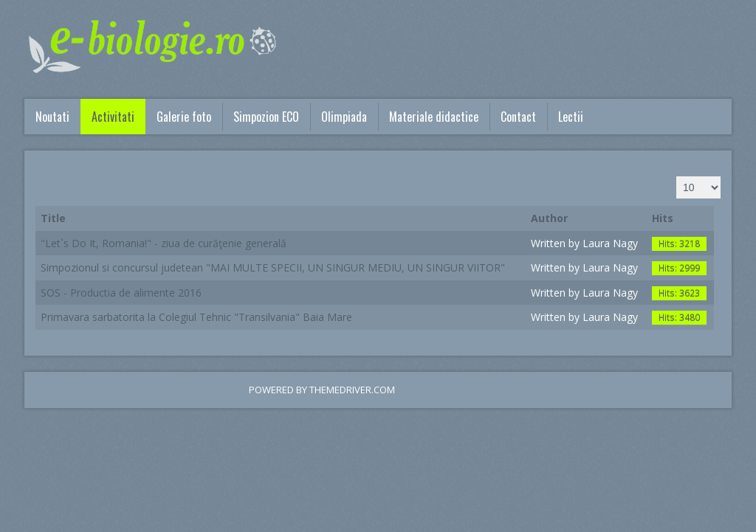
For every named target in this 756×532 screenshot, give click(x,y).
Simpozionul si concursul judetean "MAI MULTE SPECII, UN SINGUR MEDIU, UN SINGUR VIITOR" (273, 267)
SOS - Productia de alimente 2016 (121, 293)
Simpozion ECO (266, 117)
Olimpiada (344, 117)
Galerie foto (184, 117)
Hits (663, 218)
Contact (518, 117)
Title (53, 218)
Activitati (113, 117)
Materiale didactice (434, 117)
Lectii (571, 117)
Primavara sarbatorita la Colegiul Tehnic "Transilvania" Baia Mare (196, 317)
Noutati (52, 117)
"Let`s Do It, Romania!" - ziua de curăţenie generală (164, 243)
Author (549, 218)
